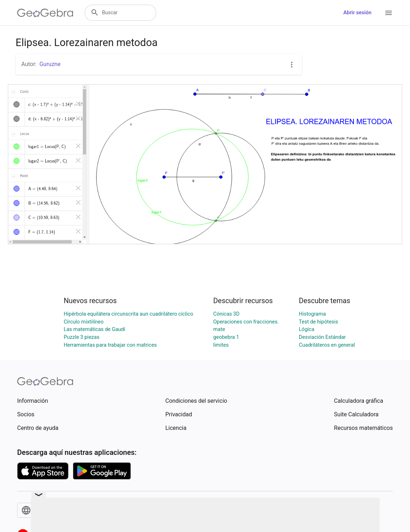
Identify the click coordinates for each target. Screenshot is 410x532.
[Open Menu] (389, 13)
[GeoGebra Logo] (45, 13)
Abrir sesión (357, 13)
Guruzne (50, 64)
